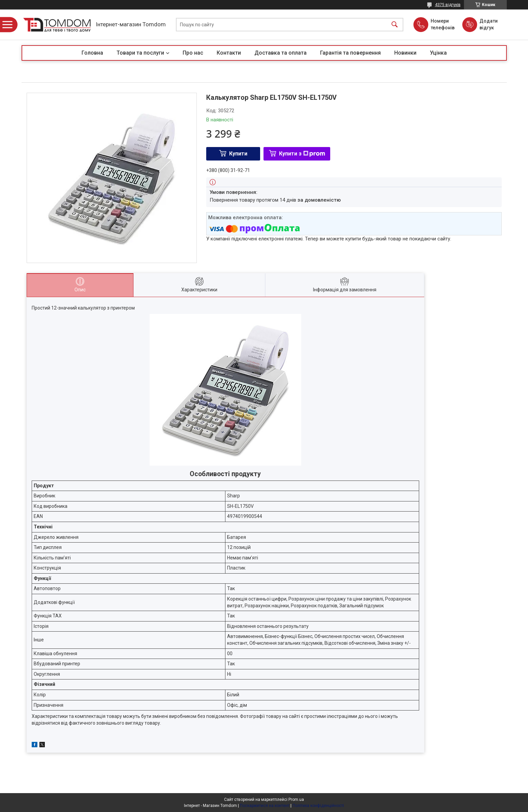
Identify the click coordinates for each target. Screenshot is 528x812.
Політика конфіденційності (318, 806)
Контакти (229, 53)
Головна (92, 53)
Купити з (302, 154)
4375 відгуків (448, 5)
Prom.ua (296, 800)
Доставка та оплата (281, 53)
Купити (238, 154)
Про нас (193, 53)
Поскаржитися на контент (265, 806)
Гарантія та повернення (350, 53)
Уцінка (438, 53)
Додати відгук (489, 24)
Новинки (405, 53)
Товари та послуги (140, 53)
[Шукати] (395, 25)
